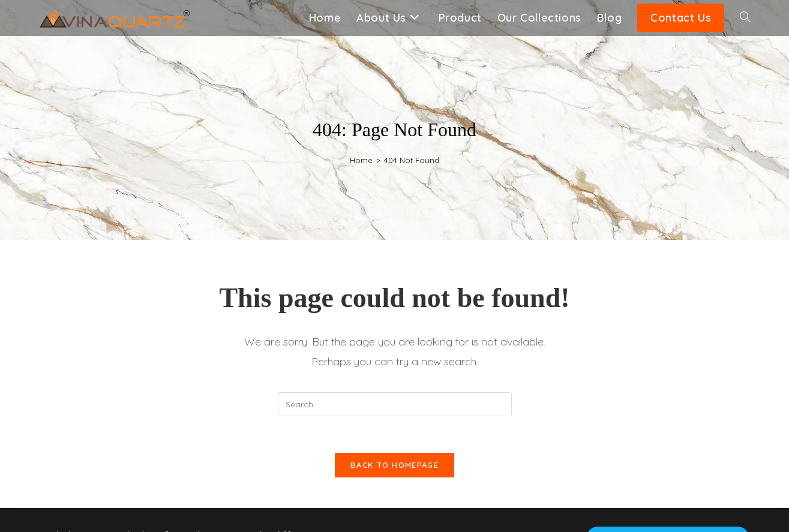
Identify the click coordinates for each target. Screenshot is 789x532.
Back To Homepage (394, 465)
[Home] (361, 160)
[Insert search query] (395, 404)
